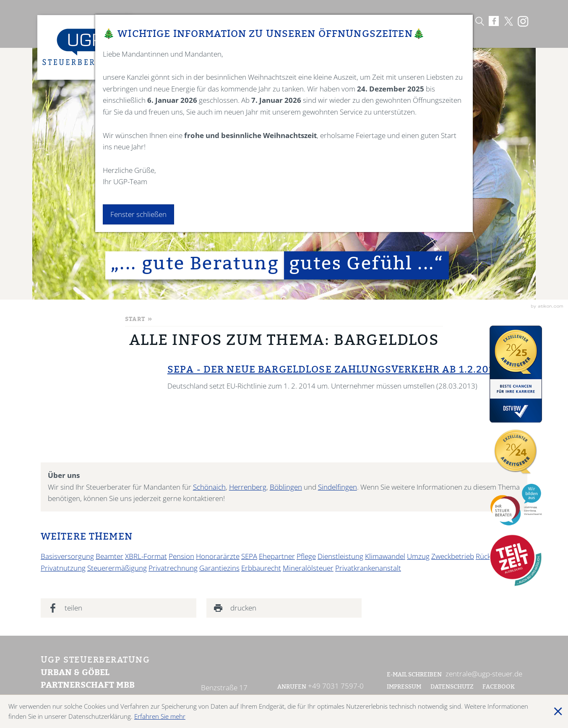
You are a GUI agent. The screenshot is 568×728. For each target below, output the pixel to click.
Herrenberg (248, 487)
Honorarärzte (218, 556)
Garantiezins (219, 568)
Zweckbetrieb (453, 556)
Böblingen (286, 487)
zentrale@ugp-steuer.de (484, 674)
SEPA (249, 556)
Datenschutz (452, 687)
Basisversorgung (67, 556)
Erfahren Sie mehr (160, 716)
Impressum (404, 687)
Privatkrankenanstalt (368, 568)
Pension (181, 556)
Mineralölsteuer (308, 568)
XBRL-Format (146, 556)
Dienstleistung (340, 556)
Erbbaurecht (261, 568)
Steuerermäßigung (117, 568)
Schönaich (209, 487)
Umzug (418, 556)
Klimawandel (385, 556)
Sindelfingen (337, 487)
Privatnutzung (63, 568)
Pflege (306, 556)
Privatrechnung (173, 568)
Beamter (109, 556)
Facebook (499, 687)
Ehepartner (277, 556)
